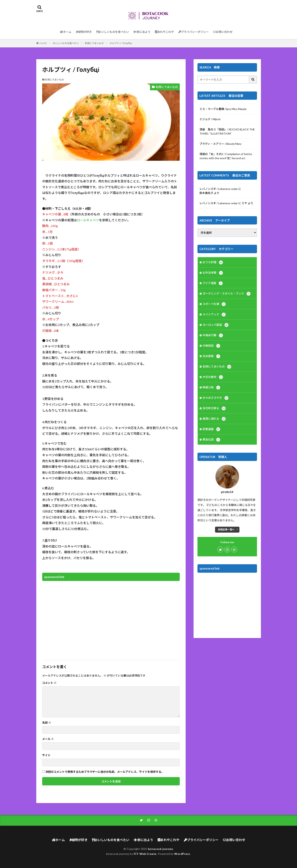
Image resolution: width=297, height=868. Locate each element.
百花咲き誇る (214, 408)
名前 (47, 723)
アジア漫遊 (213, 283)
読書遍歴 (211, 429)
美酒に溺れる (214, 419)
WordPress (182, 854)
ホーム (66, 32)
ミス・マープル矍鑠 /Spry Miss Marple (223, 109)
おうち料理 (213, 262)
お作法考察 (213, 273)
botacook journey (160, 849)
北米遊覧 (211, 356)
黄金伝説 (211, 440)
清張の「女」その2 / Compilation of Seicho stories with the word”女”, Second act (226, 156)
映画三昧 (211, 388)
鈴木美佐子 (206, 193)
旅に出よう (142, 32)
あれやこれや (164, 32)
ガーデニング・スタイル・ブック (227, 294)
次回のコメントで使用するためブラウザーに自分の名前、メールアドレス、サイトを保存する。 (105, 772)
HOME (43, 43)
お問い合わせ (223, 32)
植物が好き (84, 32)
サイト (46, 755)
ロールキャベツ (88, 220)
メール (48, 739)
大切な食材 (213, 377)
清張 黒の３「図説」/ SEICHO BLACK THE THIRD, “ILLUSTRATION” (227, 131)
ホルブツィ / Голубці (121, 43)
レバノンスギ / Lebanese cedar (219, 189)
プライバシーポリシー (194, 32)
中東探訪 (211, 346)
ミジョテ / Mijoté (210, 119)
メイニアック (214, 315)
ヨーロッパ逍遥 (216, 325)
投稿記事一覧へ (226, 530)
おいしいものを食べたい (113, 32)
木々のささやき (216, 398)
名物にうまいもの (94, 43)
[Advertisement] (111, 618)
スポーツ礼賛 (214, 304)
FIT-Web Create (145, 854)
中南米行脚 (213, 335)
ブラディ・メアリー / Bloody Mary (220, 144)
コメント (49, 683)
